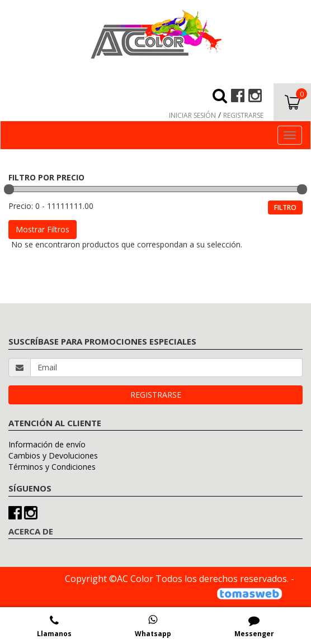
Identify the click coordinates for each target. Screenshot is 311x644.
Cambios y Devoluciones (53, 455)
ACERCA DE (31, 531)
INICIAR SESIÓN (192, 115)
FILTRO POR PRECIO (46, 177)
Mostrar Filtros (43, 229)
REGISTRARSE (243, 115)
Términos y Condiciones (52, 467)
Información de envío (47, 444)
